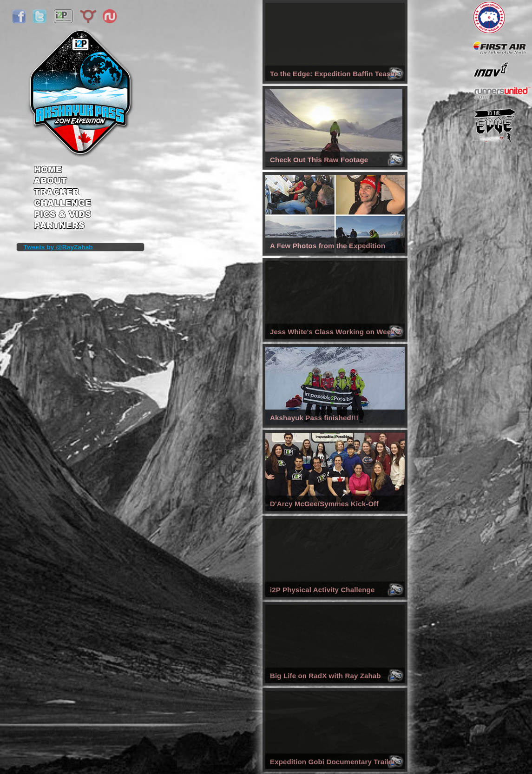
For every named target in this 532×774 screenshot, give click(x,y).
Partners (62, 226)
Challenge (62, 204)
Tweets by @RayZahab (58, 247)
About (62, 181)
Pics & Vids (62, 216)
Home (62, 166)
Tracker (62, 193)
